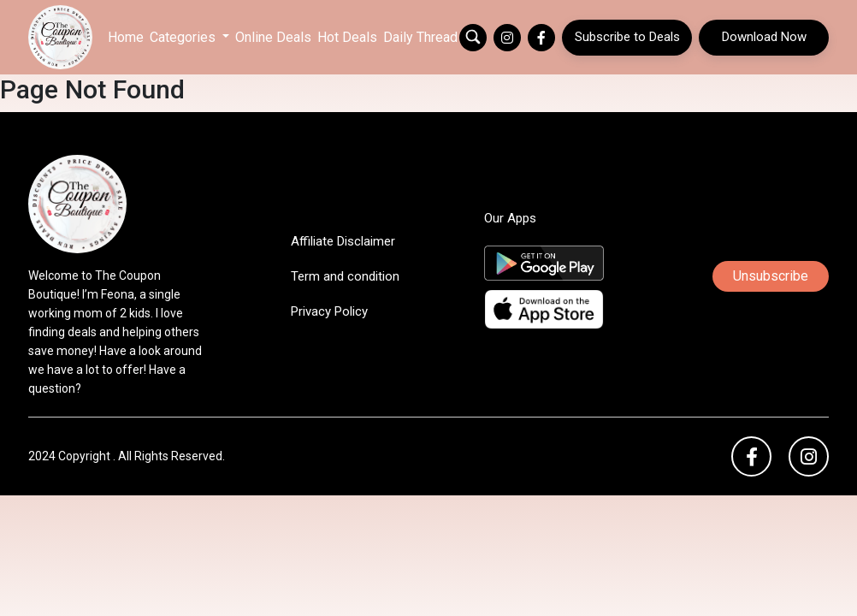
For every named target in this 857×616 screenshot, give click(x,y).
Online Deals (273, 37)
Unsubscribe (771, 276)
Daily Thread (420, 37)
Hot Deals (347, 37)
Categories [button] (184, 37)
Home (126, 37)
